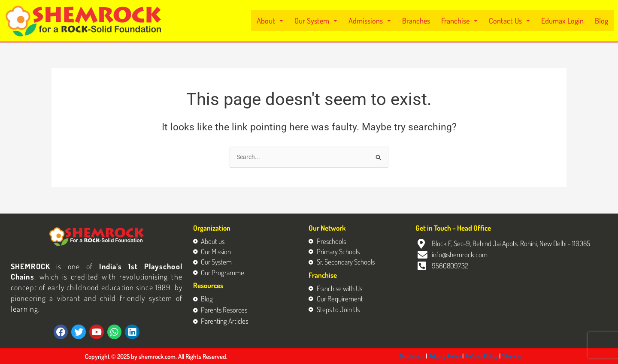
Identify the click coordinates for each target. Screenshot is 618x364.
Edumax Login (565, 21)
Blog (602, 21)
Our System (328, 21)
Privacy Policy (447, 356)
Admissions (380, 21)
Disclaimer (413, 356)
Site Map (517, 356)
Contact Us (514, 21)
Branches (424, 21)
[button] (284, 21)
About (284, 21)
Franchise (466, 21)
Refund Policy (485, 356)
